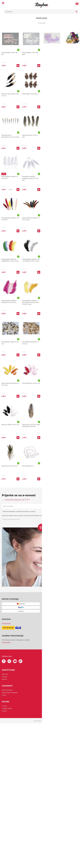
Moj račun (5, 674)
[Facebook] (4, 661)
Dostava (4, 679)
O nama (4, 706)
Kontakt (4, 711)
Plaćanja (4, 677)
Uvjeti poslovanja (7, 690)
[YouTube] (15, 661)
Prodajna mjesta (7, 708)
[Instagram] (9, 661)
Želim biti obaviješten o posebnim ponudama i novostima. (19, 511)
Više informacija (6, 623)
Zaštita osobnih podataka (73, 516)
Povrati (4, 695)
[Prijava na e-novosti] (79, 506)
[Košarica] (77, 3)
